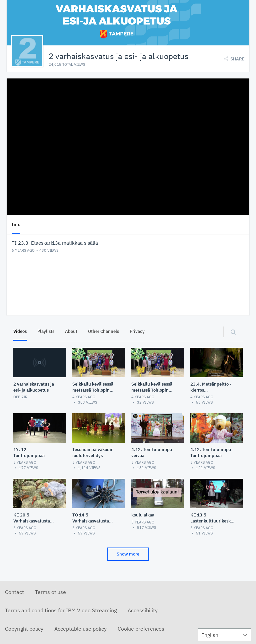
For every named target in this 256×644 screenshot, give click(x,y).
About (71, 331)
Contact (14, 592)
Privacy (137, 331)
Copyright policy (24, 629)
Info (16, 225)
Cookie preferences (141, 629)
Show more (128, 554)
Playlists (46, 331)
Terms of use (50, 592)
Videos (20, 331)
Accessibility (143, 610)
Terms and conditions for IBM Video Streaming (61, 610)
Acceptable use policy (80, 629)
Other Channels (103, 331)
